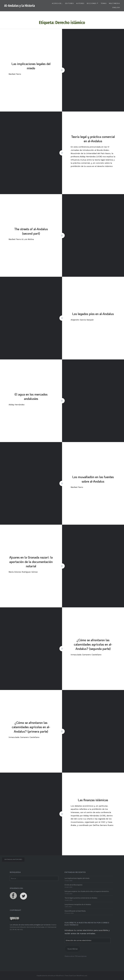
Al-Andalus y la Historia (20, 6)
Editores (69, 3)
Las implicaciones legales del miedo (77, 878)
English (116, 7)
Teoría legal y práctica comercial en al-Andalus (81, 898)
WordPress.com (82, 976)
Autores (80, 3)
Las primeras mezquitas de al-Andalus (78, 904)
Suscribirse (73, 949)
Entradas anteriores (13, 859)
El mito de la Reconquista (73, 885)
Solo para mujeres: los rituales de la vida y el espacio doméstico (87, 891)
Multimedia (114, 3)
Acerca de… (57, 3)
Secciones (92, 3)
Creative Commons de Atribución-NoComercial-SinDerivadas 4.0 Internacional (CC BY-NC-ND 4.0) (33, 927)
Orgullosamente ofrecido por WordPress (50, 976)
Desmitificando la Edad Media (75, 911)
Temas (104, 3)
